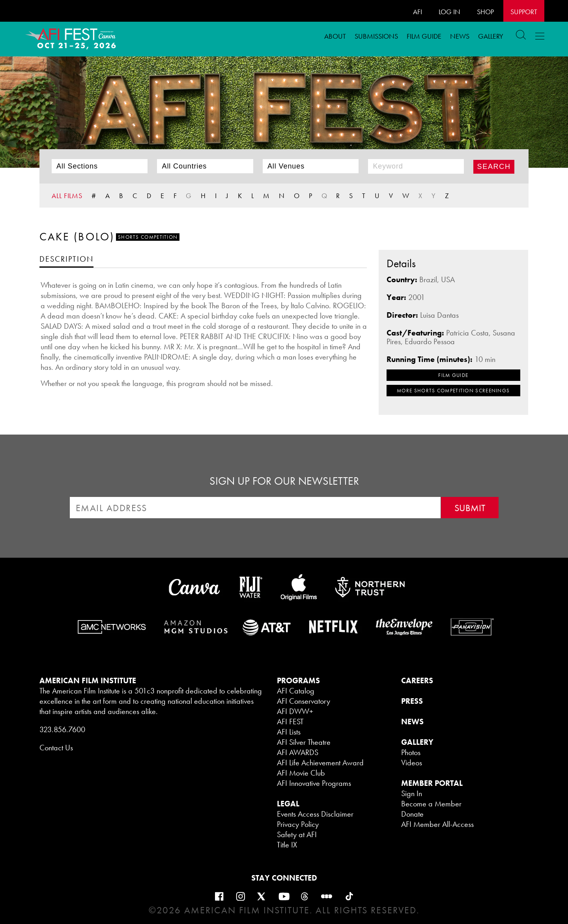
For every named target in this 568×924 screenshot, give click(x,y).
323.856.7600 (62, 729)
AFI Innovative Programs (314, 783)
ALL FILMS (67, 196)
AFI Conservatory (304, 701)
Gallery (491, 36)
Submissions (376, 36)
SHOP (485, 12)
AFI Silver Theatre (304, 742)
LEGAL (288, 804)
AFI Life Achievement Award (320, 763)
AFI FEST (290, 722)
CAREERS (417, 680)
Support (524, 12)
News (460, 36)
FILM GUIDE (424, 36)
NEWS (412, 722)
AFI (418, 12)
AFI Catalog (296, 691)
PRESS (412, 701)
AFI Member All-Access (437, 824)
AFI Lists (289, 732)
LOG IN (449, 12)
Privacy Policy (298, 824)
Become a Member (431, 804)
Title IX (287, 845)
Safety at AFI (297, 834)
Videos (412, 763)
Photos (411, 752)
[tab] (66, 259)
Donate (412, 814)
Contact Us (56, 748)
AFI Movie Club (301, 773)
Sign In (412, 793)
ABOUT (335, 36)
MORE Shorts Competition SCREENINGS (453, 391)
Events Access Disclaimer (315, 814)
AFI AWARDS (298, 752)
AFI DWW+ (295, 711)
